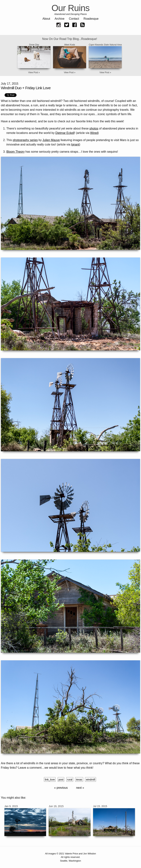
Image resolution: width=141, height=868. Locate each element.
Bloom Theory (16, 152)
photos (94, 128)
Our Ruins (70, 8)
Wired (94, 133)
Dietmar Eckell (65, 133)
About (46, 19)
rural (70, 780)
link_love (50, 780)
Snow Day (34, 45)
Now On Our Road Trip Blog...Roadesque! (70, 39)
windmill (91, 780)
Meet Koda (70, 45)
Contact (74, 19)
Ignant (75, 144)
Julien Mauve (51, 140)
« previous (61, 788)
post (61, 780)
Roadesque (91, 19)
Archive (60, 19)
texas (79, 780)
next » (80, 788)
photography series (25, 140)
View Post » (34, 72)
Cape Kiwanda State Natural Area (105, 45)
